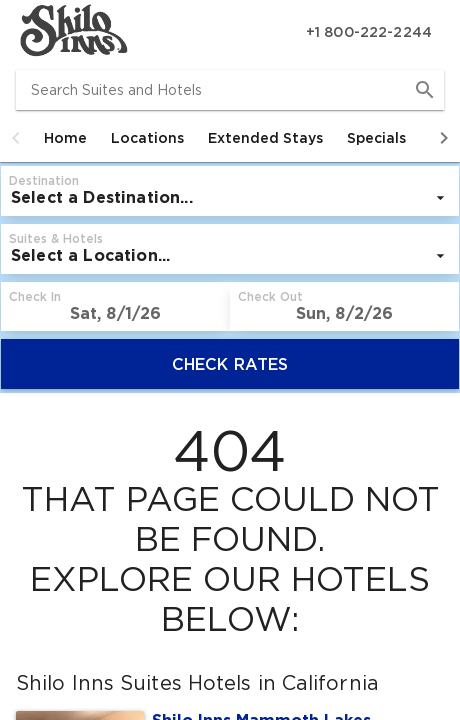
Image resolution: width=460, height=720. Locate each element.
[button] (16, 138)
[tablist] (230, 138)
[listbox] (230, 198)
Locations (147, 138)
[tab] (65, 138)
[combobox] (230, 90)
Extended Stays (265, 138)
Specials (376, 138)
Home (65, 138)
